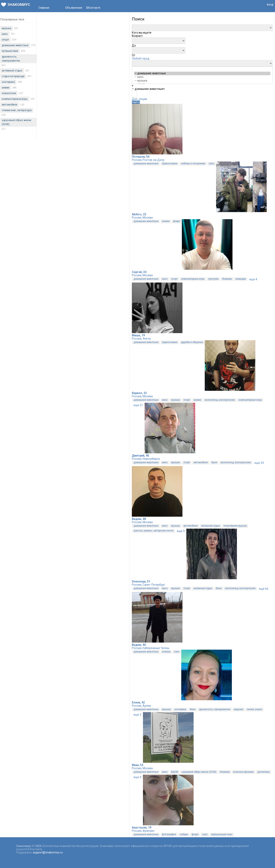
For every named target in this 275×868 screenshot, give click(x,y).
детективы (264, 772)
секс (212, 164)
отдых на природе (13, 76)
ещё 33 (259, 463)
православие (170, 164)
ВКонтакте (93, 8)
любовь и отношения (193, 164)
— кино (202, 77)
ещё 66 (264, 589)
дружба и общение (192, 342)
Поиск (57, 8)
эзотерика (180, 709)
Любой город (141, 58)
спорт (174, 279)
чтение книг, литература (17, 110)
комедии (241, 279)
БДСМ (175, 772)
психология (9, 93)
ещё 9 (181, 531)
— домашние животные (202, 73)
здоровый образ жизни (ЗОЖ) (199, 772)
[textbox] (134, 94)
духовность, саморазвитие (215, 709)
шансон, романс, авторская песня (153, 531)
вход (270, 4)
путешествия (10, 51)
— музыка (202, 81)
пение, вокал (254, 709)
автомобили (201, 462)
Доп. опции (139, 99)
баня (214, 462)
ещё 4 (253, 279)
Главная (44, 8)
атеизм (166, 652)
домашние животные (146, 164)
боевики (227, 279)
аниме (166, 221)
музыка (175, 400)
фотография (169, 834)
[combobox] (142, 33)
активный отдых (211, 526)
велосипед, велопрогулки (220, 400)
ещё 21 (138, 405)
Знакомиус (16, 5)
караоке (239, 709)
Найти (136, 102)
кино (165, 279)
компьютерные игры (193, 279)
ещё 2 (137, 715)
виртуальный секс (222, 834)
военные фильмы (244, 772)
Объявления (74, 8)
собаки (184, 834)
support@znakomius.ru (48, 852)
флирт (177, 221)
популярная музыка (235, 526)
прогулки (213, 279)
